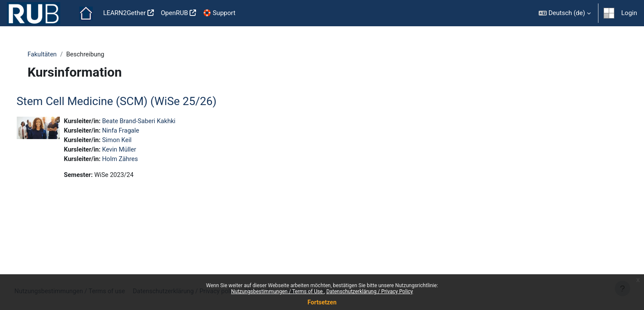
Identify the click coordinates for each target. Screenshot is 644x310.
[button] (565, 13)
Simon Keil (135, 141)
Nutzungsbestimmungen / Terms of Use (277, 291)
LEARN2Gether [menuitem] (124, 13)
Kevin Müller (137, 151)
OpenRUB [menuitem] (174, 13)
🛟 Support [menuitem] (219, 13)
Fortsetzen (322, 302)
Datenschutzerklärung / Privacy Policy (370, 291)
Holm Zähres (138, 161)
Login (629, 13)
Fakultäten (46, 55)
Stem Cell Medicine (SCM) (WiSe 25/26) (133, 102)
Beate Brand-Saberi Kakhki (157, 122)
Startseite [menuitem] (86, 13)
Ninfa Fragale (139, 132)
